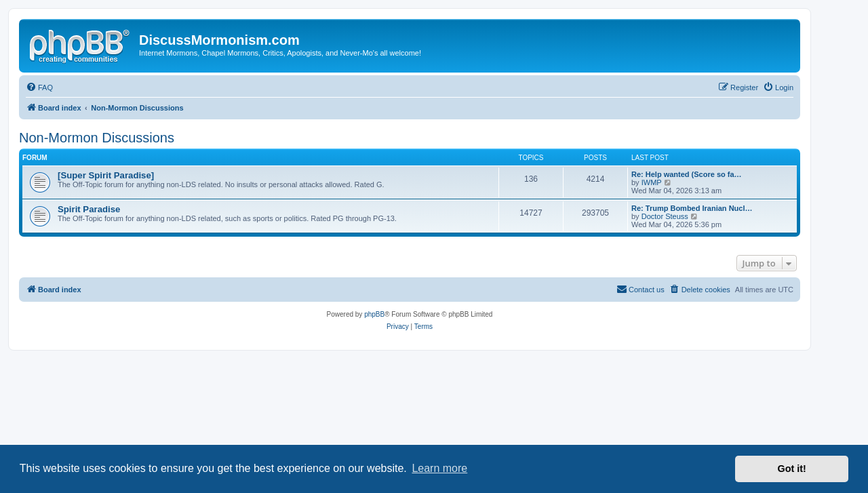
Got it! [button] (792, 469)
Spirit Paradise (89, 209)
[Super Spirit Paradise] (106, 175)
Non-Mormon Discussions (97, 138)
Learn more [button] (439, 468)
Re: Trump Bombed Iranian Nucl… (692, 208)
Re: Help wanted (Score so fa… (687, 174)
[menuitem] (39, 87)
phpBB (374, 314)
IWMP (652, 182)
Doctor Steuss (665, 216)
